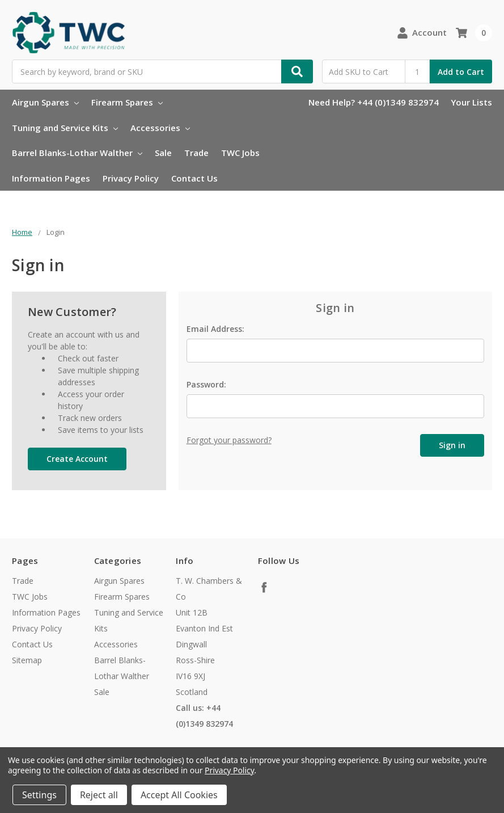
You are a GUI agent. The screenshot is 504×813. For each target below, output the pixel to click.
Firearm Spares (127, 102)
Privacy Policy (131, 178)
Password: (206, 384)
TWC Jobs (240, 153)
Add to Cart (461, 72)
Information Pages (51, 178)
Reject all (99, 795)
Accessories (160, 128)
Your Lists (471, 102)
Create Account (77, 459)
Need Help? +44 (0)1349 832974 (374, 102)
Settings (39, 795)
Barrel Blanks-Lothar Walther (77, 153)
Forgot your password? (229, 440)
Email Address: (215, 329)
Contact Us (194, 178)
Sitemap (27, 660)
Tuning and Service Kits (65, 128)
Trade (196, 153)
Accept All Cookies (179, 795)
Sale (163, 153)
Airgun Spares (45, 102)
